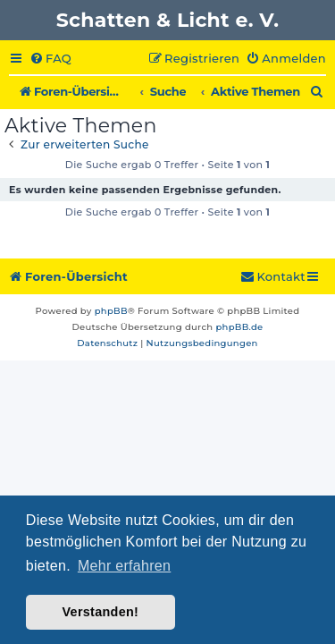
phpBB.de (239, 327)
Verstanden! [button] (100, 612)
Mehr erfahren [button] (124, 566)
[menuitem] (50, 59)
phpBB (111, 311)
